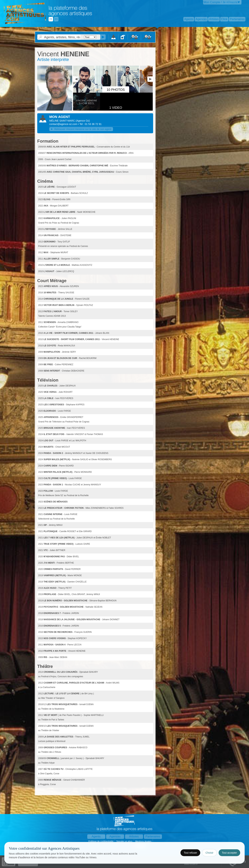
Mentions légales (143, 841)
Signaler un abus (125, 841)
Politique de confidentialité (101, 841)
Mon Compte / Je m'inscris (221, 2)
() (83, 121)
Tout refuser (190, 853)
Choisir (209, 853)
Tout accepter (229, 853)
